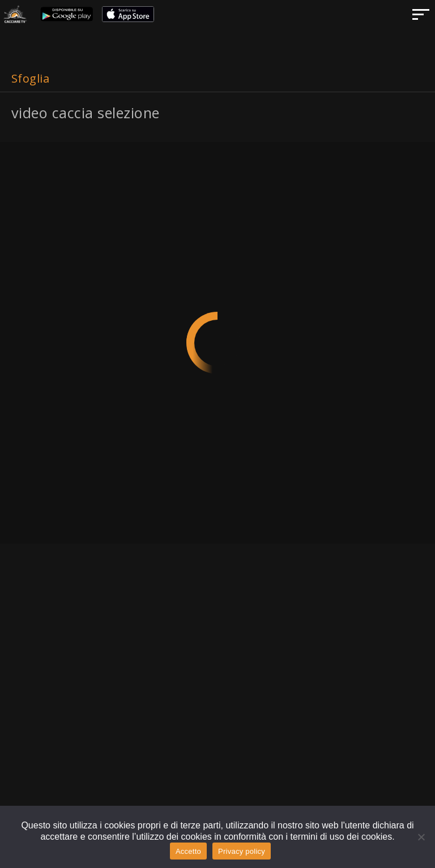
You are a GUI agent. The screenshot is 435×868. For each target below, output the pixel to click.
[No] (421, 837)
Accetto (188, 851)
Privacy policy (242, 851)
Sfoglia (30, 78)
